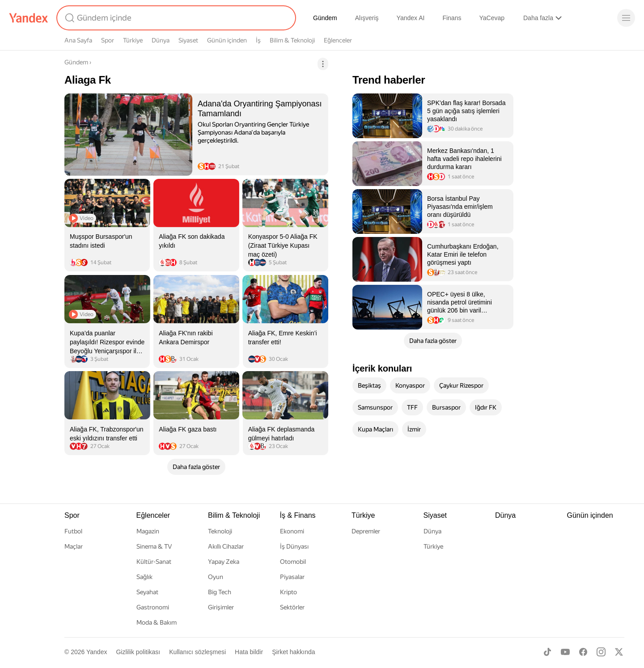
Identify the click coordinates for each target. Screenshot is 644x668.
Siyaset (188, 40)
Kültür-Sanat (154, 562)
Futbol (73, 531)
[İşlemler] (323, 64)
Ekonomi (292, 531)
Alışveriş (367, 18)
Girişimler (221, 607)
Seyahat (147, 592)
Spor (108, 40)
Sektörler (292, 607)
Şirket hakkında (294, 652)
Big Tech (220, 592)
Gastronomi (153, 607)
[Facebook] (583, 652)
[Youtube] (565, 652)
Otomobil (293, 562)
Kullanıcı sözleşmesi (197, 652)
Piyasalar (292, 577)
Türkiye (133, 40)
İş (258, 40)
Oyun (216, 577)
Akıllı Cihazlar (226, 546)
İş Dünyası (294, 546)
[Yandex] (29, 18)
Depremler (366, 531)
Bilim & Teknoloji (292, 40)
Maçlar (74, 546)
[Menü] (626, 18)
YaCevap (492, 18)
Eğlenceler (338, 40)
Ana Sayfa (78, 40)
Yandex (97, 652)
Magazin (148, 531)
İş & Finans (298, 515)
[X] (619, 652)
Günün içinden (227, 40)
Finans (452, 18)
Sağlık (144, 577)
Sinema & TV (154, 546)
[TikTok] (547, 652)
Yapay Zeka (224, 562)
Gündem (325, 18)
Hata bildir (249, 652)
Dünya (161, 40)
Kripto (288, 592)
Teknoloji (220, 531)
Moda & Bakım (157, 622)
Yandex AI (411, 18)
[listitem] (196, 134)
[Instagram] (601, 652)
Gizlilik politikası (138, 652)
